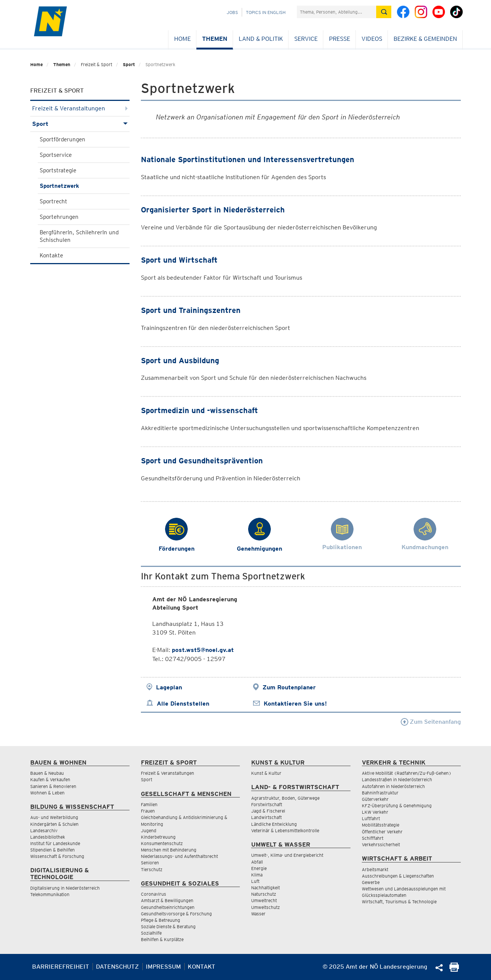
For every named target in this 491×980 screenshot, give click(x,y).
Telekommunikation (50, 894)
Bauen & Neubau (47, 773)
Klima (257, 875)
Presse (340, 39)
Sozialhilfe (151, 933)
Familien (149, 804)
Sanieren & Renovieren (53, 786)
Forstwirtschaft (267, 804)
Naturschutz (264, 894)
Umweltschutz (266, 907)
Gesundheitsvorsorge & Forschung (176, 914)
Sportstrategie (58, 170)
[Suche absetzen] (384, 12)
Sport (129, 64)
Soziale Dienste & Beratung (168, 927)
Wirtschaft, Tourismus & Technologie (399, 902)
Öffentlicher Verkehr (382, 832)
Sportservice (56, 155)
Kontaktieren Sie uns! (295, 704)
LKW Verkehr (375, 812)
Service (306, 39)
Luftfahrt (371, 818)
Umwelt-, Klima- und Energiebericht (287, 855)
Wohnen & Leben (47, 793)
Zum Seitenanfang (431, 722)
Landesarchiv (44, 831)
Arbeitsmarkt (375, 869)
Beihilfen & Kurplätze (162, 939)
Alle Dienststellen (183, 704)
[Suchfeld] (337, 12)
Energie (259, 868)
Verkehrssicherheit (381, 845)
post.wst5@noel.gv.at (203, 650)
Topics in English (266, 12)
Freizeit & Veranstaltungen (80, 108)
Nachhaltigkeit (266, 888)
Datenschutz (117, 967)
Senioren (150, 863)
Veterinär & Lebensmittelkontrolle (285, 831)
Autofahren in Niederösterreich (393, 786)
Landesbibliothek (48, 837)
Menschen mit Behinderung (169, 850)
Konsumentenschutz (162, 843)
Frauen (148, 811)
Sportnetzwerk (59, 186)
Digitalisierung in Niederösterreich (65, 888)
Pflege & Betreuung (161, 920)
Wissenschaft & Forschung (57, 856)
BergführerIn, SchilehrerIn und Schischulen (79, 236)
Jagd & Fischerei (268, 811)
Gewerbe (371, 882)
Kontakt (201, 967)
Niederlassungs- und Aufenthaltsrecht (179, 856)
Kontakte (51, 255)
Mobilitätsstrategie (381, 825)
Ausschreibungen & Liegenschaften (398, 876)
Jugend (149, 831)
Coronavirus (154, 894)
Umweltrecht (264, 900)
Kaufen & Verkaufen (50, 780)
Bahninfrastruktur (380, 793)
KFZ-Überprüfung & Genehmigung (397, 806)
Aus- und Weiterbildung (54, 817)
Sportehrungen (59, 217)
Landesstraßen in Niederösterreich (397, 780)
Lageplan (169, 687)
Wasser (258, 914)
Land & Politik (261, 39)
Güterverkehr (375, 799)
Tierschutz (152, 869)
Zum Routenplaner (289, 687)
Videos (372, 39)
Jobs (232, 12)
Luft (255, 881)
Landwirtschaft (266, 817)
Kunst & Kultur (266, 773)
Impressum (163, 967)
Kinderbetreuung (158, 837)
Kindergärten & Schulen (54, 824)
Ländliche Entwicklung (274, 824)
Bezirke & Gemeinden (425, 39)
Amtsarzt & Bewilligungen (167, 900)
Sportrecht (53, 201)
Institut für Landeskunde (55, 843)
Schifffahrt (373, 838)
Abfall (257, 862)
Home (182, 39)
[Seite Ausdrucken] (454, 970)
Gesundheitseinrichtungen (168, 907)
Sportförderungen (63, 139)
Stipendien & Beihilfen (52, 850)
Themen (215, 39)
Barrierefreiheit (61, 967)
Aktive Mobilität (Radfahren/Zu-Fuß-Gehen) (407, 773)
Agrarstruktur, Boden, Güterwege (285, 798)
